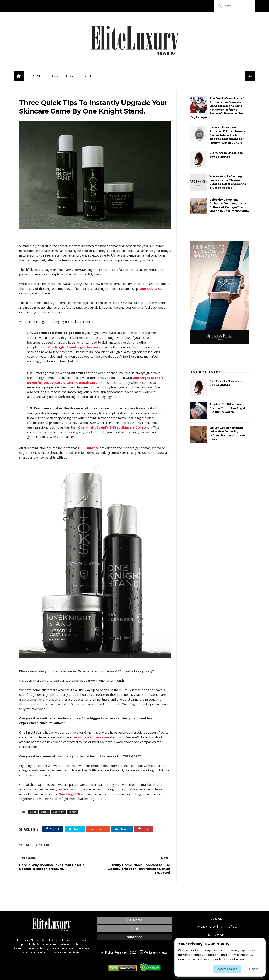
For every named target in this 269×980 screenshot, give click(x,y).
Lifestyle (35, 76)
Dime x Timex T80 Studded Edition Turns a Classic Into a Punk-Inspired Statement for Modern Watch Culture (227, 135)
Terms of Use (228, 926)
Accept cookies (227, 969)
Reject (253, 969)
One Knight (58, 812)
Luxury (54, 76)
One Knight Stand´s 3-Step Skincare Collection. (115, 427)
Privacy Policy (206, 926)
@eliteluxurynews (154, 952)
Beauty (33, 812)
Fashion (90, 76)
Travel (72, 76)
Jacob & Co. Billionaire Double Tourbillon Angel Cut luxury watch (227, 408)
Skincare (73, 812)
